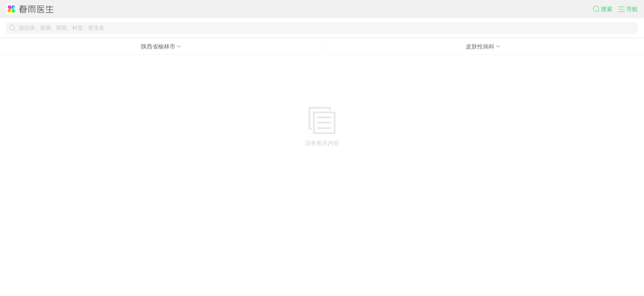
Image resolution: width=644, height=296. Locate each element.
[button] (606, 9)
